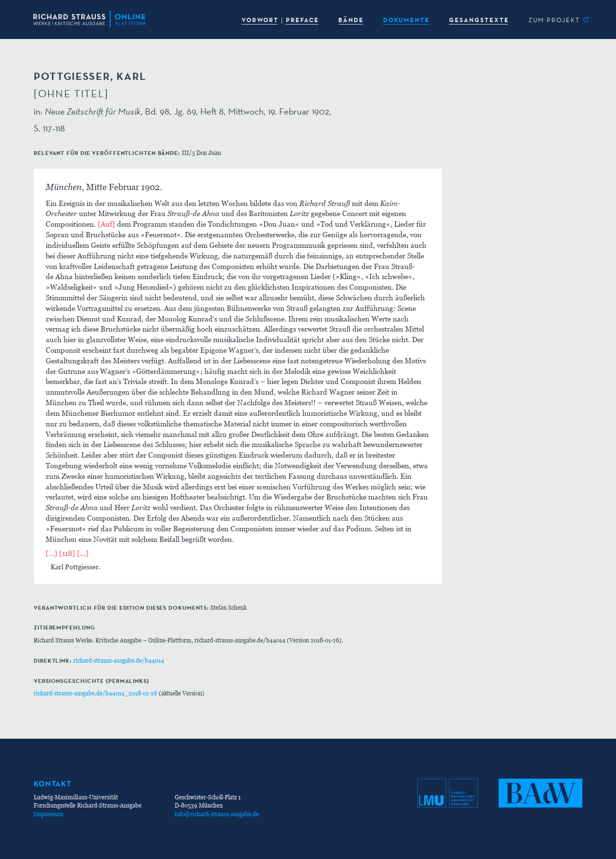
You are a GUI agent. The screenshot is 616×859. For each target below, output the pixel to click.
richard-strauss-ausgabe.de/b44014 (119, 660)
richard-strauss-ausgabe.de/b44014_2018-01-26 (96, 693)
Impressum (49, 814)
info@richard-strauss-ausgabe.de (217, 814)
